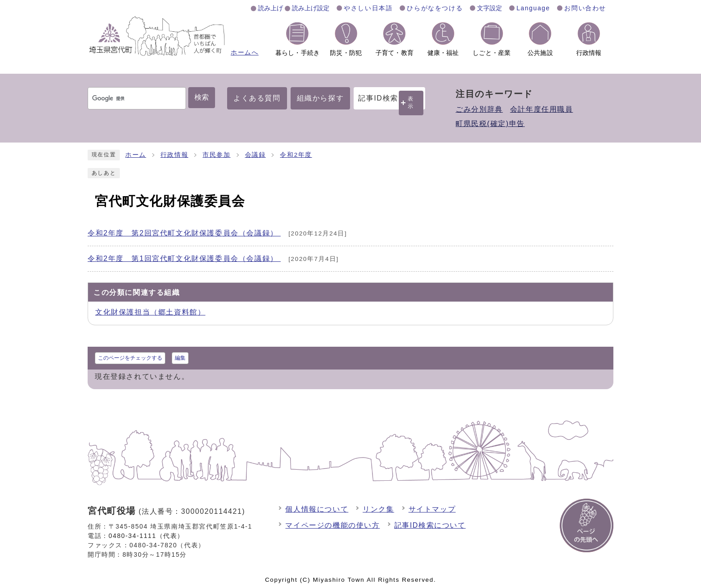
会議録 (255, 155)
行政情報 (174, 155)
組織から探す (321, 98)
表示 (411, 103)
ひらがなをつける (435, 8)
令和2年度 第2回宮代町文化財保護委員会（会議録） (184, 233)
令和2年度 (296, 155)
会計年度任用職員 (542, 109)
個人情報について (317, 509)
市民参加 (216, 155)
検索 (202, 97)
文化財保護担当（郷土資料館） (150, 312)
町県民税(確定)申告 (490, 124)
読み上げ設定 (311, 8)
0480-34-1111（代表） (146, 536)
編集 (180, 358)
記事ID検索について (430, 525)
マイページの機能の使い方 (332, 525)
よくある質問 (257, 98)
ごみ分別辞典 (479, 109)
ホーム (136, 155)
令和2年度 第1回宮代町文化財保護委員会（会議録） (184, 258)
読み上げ (270, 8)
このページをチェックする (130, 358)
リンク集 (378, 509)
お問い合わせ (585, 8)
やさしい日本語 (368, 8)
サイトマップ (432, 509)
